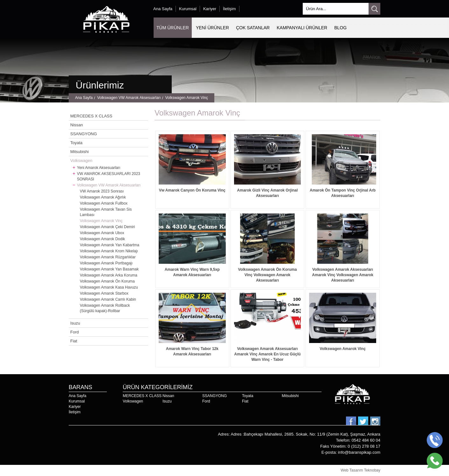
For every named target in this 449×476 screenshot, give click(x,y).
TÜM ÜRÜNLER (173, 28)
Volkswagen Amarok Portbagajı (106, 263)
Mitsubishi (79, 152)
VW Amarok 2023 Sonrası (102, 191)
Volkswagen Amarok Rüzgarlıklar (108, 257)
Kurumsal (188, 9)
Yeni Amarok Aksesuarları (99, 168)
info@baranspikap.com (359, 452)
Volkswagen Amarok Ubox (102, 233)
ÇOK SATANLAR (253, 28)
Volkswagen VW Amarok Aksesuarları (129, 98)
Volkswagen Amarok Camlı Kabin (108, 299)
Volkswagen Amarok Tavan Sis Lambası (106, 212)
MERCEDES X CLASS (91, 116)
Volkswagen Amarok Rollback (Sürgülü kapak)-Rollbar (105, 308)
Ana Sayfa (163, 9)
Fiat (74, 341)
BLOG (340, 28)
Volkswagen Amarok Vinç (187, 98)
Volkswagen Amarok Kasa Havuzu (109, 287)
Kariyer (210, 9)
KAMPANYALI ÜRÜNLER (302, 28)
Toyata (76, 143)
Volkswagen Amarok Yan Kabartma (110, 245)
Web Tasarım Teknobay (360, 470)
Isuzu (75, 323)
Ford (75, 332)
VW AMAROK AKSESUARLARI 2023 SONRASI (109, 176)
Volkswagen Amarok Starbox (104, 293)
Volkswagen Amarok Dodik (102, 239)
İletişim (229, 9)
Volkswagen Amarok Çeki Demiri (107, 227)
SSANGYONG (84, 134)
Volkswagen (81, 161)
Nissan (77, 125)
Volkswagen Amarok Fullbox (104, 203)
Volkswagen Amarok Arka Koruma (109, 275)
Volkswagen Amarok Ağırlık (103, 197)
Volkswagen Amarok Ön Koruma (107, 281)
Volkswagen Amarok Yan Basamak (109, 269)
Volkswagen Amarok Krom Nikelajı (109, 251)
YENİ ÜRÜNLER (212, 28)
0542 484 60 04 (366, 440)
